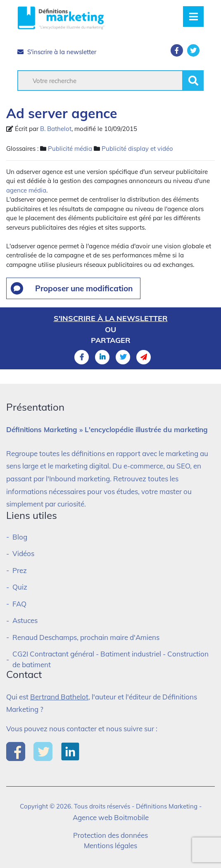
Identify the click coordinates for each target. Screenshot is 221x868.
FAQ (19, 604)
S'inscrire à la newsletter (57, 52)
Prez (20, 570)
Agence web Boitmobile (111, 817)
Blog (20, 537)
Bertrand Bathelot (59, 697)
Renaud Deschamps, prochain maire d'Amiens (86, 637)
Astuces (25, 620)
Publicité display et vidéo (137, 149)
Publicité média (70, 149)
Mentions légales (110, 845)
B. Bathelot (56, 129)
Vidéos (23, 553)
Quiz (20, 587)
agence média (26, 190)
